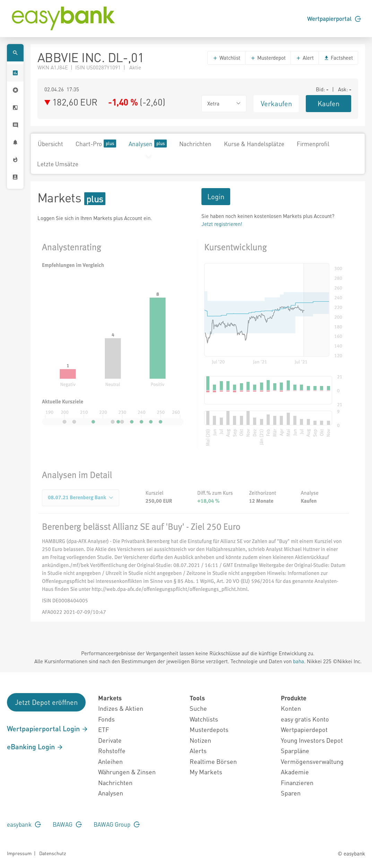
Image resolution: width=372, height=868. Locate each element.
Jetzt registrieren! (222, 224)
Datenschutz (53, 853)
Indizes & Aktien (121, 708)
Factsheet (338, 58)
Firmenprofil (313, 144)
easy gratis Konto (305, 719)
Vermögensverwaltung (312, 761)
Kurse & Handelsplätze (254, 144)
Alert (305, 58)
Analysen (148, 144)
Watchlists (204, 719)
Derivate (110, 740)
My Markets (206, 772)
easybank (24, 824)
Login (216, 196)
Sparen (291, 793)
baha (299, 661)
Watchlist (226, 58)
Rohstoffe (112, 751)
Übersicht (50, 144)
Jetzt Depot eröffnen (46, 702)
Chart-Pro (96, 144)
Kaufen (328, 103)
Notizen (200, 740)
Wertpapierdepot (304, 729)
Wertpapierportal (334, 18)
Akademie (295, 772)
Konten (291, 708)
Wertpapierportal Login (48, 728)
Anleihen (110, 761)
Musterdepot (268, 58)
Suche (198, 708)
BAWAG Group (117, 824)
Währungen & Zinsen (127, 772)
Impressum (19, 853)
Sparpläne (295, 751)
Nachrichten (195, 144)
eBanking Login (35, 747)
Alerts (198, 751)
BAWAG (67, 824)
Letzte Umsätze (58, 164)
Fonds (106, 719)
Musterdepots (209, 729)
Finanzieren (297, 782)
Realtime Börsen (213, 761)
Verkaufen (276, 103)
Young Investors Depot (312, 740)
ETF (103, 729)
